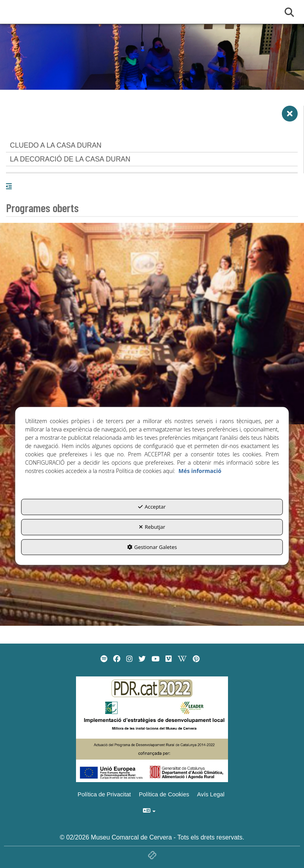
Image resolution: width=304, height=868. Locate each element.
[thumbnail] (152, 324)
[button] (290, 117)
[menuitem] (104, 659)
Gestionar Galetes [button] (152, 547)
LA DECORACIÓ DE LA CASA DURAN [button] (70, 159)
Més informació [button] (200, 471)
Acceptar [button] (152, 507)
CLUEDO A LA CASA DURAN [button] (56, 145)
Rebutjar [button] (152, 527)
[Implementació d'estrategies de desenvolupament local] (152, 729)
